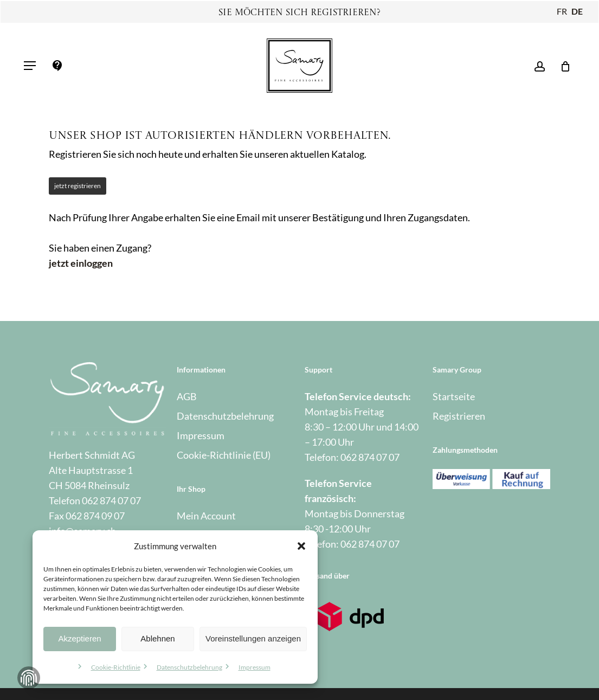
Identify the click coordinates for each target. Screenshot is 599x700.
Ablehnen (157, 638)
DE (577, 11)
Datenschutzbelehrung (189, 667)
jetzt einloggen (81, 263)
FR (562, 11)
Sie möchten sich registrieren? (299, 13)
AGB (187, 396)
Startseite (454, 396)
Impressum (255, 667)
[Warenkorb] (562, 66)
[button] (301, 546)
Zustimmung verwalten (29, 678)
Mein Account (206, 516)
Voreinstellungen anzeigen (253, 638)
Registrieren (459, 416)
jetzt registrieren (78, 186)
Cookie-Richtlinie (116, 667)
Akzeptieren (79, 638)
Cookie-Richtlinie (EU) (224, 455)
